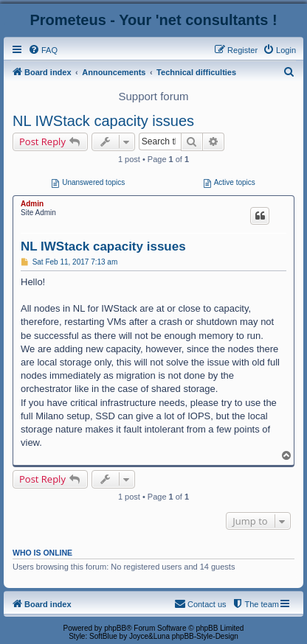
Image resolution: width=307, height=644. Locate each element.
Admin (32, 204)
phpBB (115, 628)
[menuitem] (43, 50)
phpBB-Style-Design (205, 636)
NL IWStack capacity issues (103, 121)
